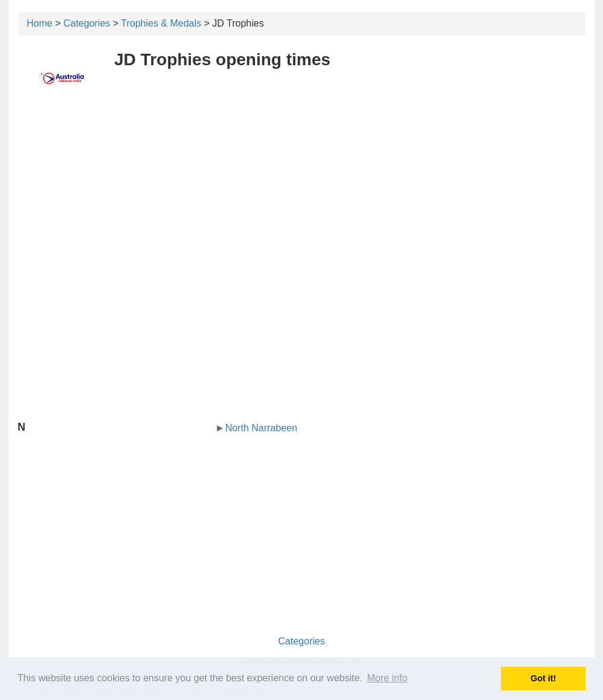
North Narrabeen (261, 428)
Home (40, 23)
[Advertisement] (301, 191)
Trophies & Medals (161, 23)
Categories (87, 23)
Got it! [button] (543, 678)
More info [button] (387, 678)
